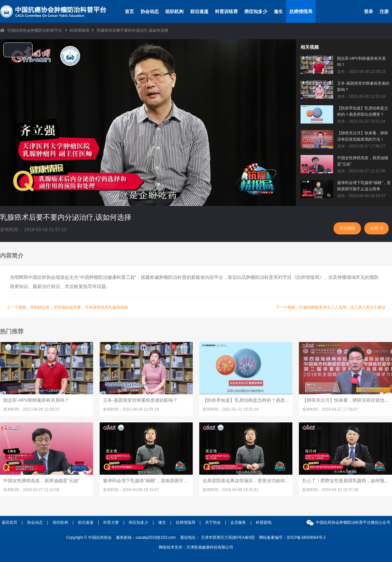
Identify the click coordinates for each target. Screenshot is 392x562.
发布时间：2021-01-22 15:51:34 (230, 409)
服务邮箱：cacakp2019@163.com (146, 537)
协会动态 (150, 11)
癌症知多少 (256, 11)
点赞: (376, 228)
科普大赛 (111, 522)
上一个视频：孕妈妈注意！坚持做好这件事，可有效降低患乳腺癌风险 (67, 307)
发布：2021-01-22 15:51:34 (361, 121)
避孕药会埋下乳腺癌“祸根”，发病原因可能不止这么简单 (364, 186)
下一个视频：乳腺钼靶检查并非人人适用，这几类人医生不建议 (331, 307)
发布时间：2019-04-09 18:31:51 (230, 490)
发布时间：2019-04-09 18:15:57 (131, 490)
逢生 (278, 11)
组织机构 (174, 11)
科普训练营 (226, 11)
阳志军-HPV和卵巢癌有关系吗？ (361, 62)
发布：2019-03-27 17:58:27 (361, 146)
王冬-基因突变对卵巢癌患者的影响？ (363, 86)
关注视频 (347, 228)
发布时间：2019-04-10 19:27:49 (330, 490)
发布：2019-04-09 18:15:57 (361, 196)
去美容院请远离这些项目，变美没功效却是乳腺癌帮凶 (246, 481)
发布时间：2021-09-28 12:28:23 (31, 409)
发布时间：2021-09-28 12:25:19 (131, 409)
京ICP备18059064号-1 (306, 537)
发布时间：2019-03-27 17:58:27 (330, 409)
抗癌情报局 (301, 11)
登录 (368, 11)
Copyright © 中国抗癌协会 (89, 537)
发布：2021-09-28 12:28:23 (361, 72)
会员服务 (238, 522)
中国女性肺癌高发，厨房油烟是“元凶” (363, 161)
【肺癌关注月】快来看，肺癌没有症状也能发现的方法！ (363, 136)
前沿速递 (199, 11)
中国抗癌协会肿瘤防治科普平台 (35, 30)
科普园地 (264, 522)
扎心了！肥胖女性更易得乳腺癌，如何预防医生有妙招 (346, 481)
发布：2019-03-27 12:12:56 (361, 171)
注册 (384, 11)
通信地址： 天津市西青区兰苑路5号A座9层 (217, 537)
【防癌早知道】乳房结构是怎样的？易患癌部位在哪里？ (363, 111)
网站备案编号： (292, 537)
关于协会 (213, 522)
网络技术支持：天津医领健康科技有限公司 (196, 547)
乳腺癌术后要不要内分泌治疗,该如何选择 (132, 30)
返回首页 (9, 522)
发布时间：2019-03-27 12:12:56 (31, 490)
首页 (129, 11)
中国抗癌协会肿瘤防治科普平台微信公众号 (353, 522)
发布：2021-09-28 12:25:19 (361, 96)
